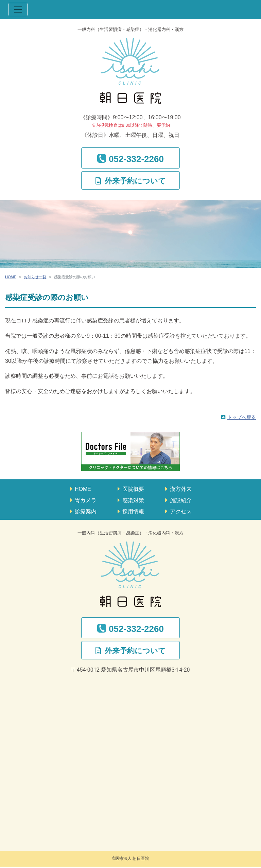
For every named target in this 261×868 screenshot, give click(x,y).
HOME (11, 277)
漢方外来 (181, 489)
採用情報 (133, 511)
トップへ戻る (242, 417)
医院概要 (133, 489)
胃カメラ (86, 500)
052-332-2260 (136, 159)
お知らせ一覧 (35, 277)
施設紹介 (181, 500)
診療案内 (86, 511)
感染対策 (133, 500)
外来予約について (135, 181)
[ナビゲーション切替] (18, 10)
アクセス (181, 511)
